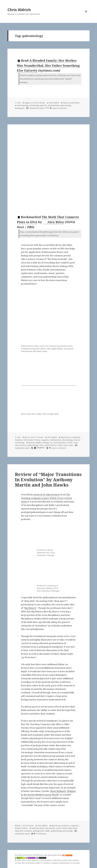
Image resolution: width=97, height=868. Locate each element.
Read (65, 103)
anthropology (23, 105)
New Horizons (21, 445)
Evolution (19, 440)
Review (18, 828)
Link (19, 103)
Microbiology (68, 440)
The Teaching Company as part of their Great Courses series (46, 498)
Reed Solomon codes (53, 445)
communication (60, 443)
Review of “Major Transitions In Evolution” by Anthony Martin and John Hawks (48, 480)
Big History (65, 437)
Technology (20, 443)
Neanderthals (54, 105)
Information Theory (32, 440)
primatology (68, 831)
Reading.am (20, 108)
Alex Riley (53, 222)
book (47, 108)
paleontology (66, 105)
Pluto (41, 445)
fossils (70, 443)
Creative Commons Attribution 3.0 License (61, 863)
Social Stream (74, 103)
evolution (28, 831)
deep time (19, 831)
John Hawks (45, 831)
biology (46, 443)
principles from (60, 855)
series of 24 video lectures (47, 494)
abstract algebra (35, 443)
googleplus (41, 448)
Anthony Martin (38, 828)
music (76, 443)
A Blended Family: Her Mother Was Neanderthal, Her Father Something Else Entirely (48, 65)
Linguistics (45, 440)
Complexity (76, 437)
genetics (44, 105)
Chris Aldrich (19, 10)
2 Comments (41, 834)
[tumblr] (47, 448)
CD (51, 443)
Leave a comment (59, 108)
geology (36, 831)
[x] (32, 448)
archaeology (34, 105)
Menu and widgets (86, 15)
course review (61, 828)
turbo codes (68, 445)
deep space (73, 828)
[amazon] (32, 834)
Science (77, 440)
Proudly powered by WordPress (29, 855)
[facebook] (35, 448)
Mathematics (56, 440)
